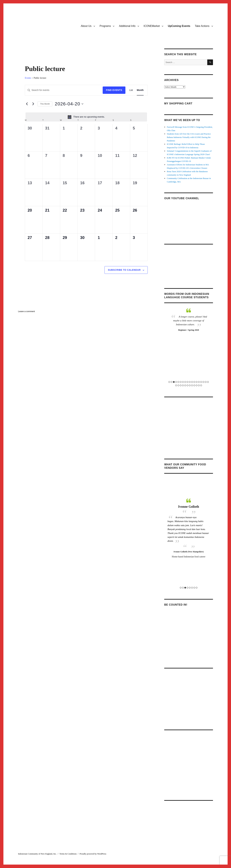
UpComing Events (179, 26)
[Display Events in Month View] (140, 90)
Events (28, 78)
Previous (165, 347)
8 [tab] (185, 382)
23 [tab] (185, 385)
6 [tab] (181, 382)
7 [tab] (183, 382)
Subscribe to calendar (124, 270)
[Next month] (33, 104)
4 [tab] (176, 382)
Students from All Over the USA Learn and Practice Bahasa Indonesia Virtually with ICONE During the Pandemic (189, 137)
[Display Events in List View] (131, 90)
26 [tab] (192, 385)
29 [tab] (199, 385)
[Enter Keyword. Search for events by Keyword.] (64, 90)
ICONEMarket (152, 26)
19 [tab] (176, 385)
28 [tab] (197, 385)
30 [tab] (201, 385)
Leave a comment (26, 311)
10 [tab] (190, 382)
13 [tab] (197, 382)
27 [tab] (194, 385)
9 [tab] (187, 382)
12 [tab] (194, 382)
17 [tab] (206, 382)
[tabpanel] (189, 334)
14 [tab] (199, 382)
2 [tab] (172, 382)
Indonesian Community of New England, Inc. (37, 854)
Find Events (114, 90)
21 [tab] (181, 385)
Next (212, 347)
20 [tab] (178, 385)
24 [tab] (187, 385)
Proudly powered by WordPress (93, 854)
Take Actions (202, 26)
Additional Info (127, 26)
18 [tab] (208, 382)
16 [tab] (203, 382)
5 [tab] (178, 382)
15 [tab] (201, 382)
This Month (45, 104)
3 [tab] (174, 382)
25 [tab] (190, 385)
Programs (105, 26)
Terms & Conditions (68, 854)
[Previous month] (27, 104)
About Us (86, 26)
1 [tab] (169, 382)
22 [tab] (183, 385)
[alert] (86, 117)
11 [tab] (192, 382)
